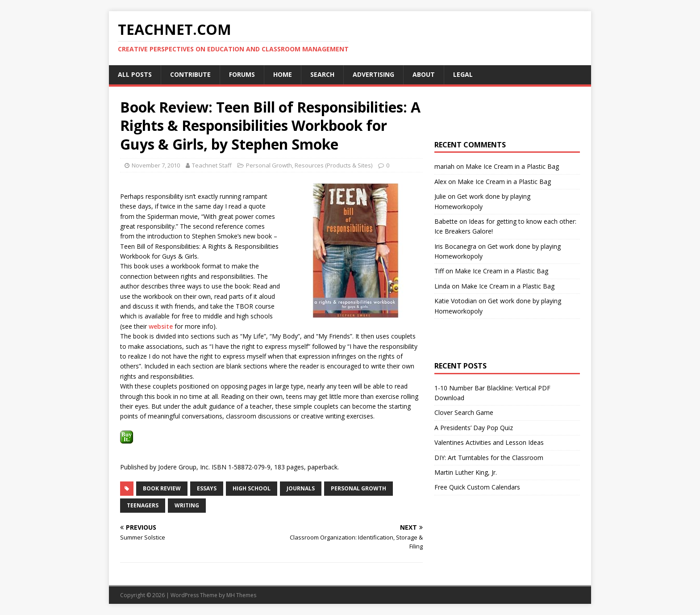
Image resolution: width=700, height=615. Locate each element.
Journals (301, 488)
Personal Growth (269, 165)
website (161, 326)
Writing (187, 505)
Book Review (162, 488)
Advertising (373, 74)
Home (283, 74)
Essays (207, 488)
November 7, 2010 (156, 165)
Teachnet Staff (212, 165)
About (424, 74)
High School (252, 488)
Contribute (190, 74)
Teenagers (143, 505)
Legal (463, 74)
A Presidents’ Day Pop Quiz (474, 428)
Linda (442, 286)
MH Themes (241, 595)
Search (322, 74)
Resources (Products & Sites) (333, 165)
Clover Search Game (464, 412)
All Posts (135, 74)
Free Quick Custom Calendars (477, 487)
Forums (242, 74)
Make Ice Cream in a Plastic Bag (512, 166)
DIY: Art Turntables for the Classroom (489, 458)
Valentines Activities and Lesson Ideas (489, 442)
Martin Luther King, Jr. (466, 472)
